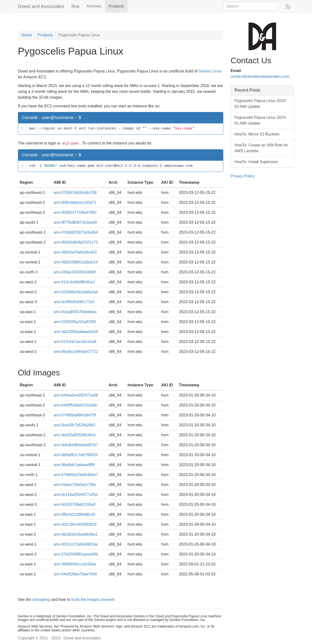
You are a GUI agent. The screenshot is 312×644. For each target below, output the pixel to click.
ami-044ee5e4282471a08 (76, 395)
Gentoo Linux (210, 71)
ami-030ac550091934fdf (75, 272)
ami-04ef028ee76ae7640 (75, 574)
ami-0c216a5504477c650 (76, 495)
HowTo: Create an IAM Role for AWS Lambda (261, 148)
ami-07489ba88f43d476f (75, 415)
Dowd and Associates (41, 6)
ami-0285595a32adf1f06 (75, 322)
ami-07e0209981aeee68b (76, 554)
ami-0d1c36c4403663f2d (75, 524)
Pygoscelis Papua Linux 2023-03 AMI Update (260, 104)
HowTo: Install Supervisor (256, 162)
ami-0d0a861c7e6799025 (76, 455)
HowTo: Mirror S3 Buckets (257, 134)
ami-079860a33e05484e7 (76, 475)
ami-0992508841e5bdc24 (76, 262)
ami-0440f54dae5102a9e (75, 405)
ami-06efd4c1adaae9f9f (74, 465)
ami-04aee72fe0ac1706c (75, 485)
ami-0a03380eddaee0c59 (76, 332)
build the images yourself (93, 600)
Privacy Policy (243, 176)
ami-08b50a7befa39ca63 (75, 252)
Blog (75, 6)
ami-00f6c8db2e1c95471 (75, 203)
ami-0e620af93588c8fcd (75, 435)
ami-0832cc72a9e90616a (76, 544)
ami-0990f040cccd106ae (75, 564)
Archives (94, 6)
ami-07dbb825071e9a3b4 (76, 232)
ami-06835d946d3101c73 (76, 242)
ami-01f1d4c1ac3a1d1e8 (75, 342)
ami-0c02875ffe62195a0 (75, 505)
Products (116, 6)
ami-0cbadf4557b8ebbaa (75, 312)
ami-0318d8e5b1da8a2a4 (76, 292)
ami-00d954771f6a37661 (75, 212)
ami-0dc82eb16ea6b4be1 (76, 534)
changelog (41, 600)
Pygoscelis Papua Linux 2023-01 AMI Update (260, 120)
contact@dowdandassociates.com (260, 76)
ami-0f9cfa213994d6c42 (75, 514)
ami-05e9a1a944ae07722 (76, 352)
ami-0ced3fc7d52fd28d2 (75, 425)
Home (27, 35)
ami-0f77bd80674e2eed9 (75, 222)
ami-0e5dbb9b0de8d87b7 (76, 445)
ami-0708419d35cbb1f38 (75, 193)
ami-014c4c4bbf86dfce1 (75, 282)
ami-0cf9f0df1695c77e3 (74, 302)
